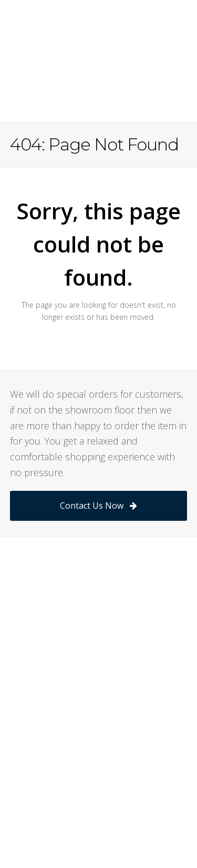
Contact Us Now (98, 506)
